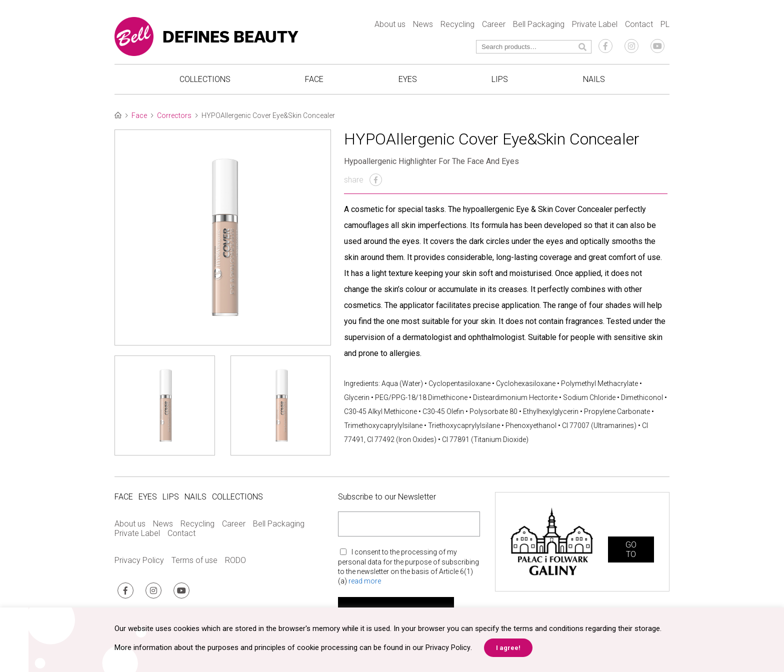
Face (314, 80)
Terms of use (194, 563)
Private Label (595, 25)
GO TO (631, 551)
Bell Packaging (539, 25)
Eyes (408, 80)
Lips (500, 80)
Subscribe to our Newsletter (387, 499)
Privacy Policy (139, 563)
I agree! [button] (508, 648)
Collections (205, 80)
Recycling (457, 25)
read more (365, 583)
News (423, 25)
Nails (594, 80)
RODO (235, 563)
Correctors (174, 118)
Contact (639, 25)
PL (665, 25)
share (363, 182)
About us (390, 25)
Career (494, 25)
